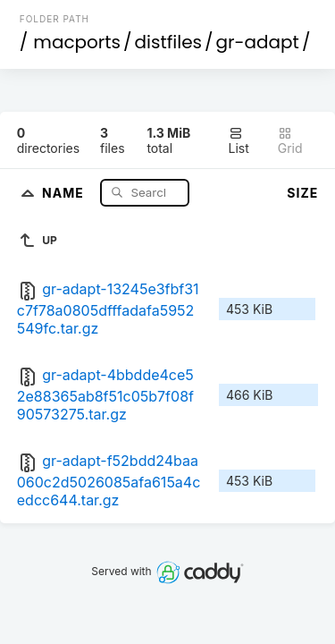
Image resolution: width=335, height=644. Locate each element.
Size (302, 193)
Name (65, 192)
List (239, 141)
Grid (290, 141)
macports (77, 42)
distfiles (168, 42)
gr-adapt (258, 42)
